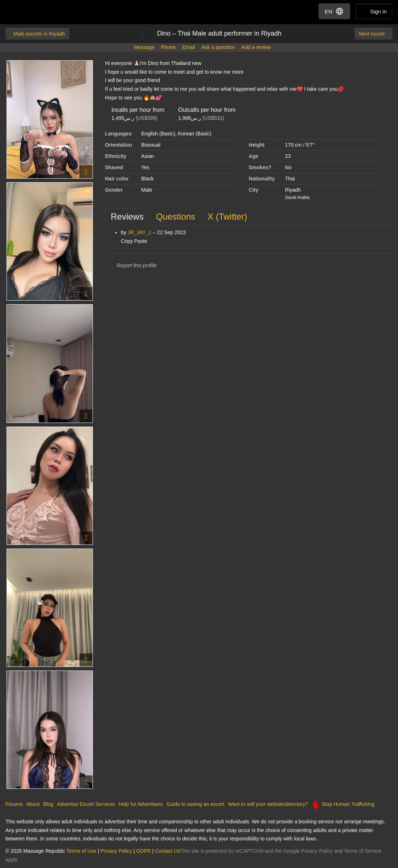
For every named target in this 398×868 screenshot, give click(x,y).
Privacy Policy (116, 851)
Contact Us (167, 851)
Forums (14, 804)
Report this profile (131, 265)
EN (334, 11)
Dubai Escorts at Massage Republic (30, 12)
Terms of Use (81, 851)
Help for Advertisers (141, 804)
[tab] (127, 217)
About (33, 804)
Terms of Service (363, 851)
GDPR (144, 851)
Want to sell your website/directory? (268, 804)
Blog (48, 804)
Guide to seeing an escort (196, 804)
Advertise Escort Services (86, 804)
